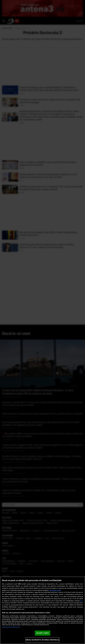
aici (81, 601)
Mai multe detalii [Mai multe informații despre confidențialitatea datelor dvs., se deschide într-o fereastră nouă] (55, 590)
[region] (42, 610)
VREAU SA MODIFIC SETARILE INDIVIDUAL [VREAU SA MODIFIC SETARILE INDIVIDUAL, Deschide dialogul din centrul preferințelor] (42, 640)
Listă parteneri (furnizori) (11, 627)
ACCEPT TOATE (43, 633)
